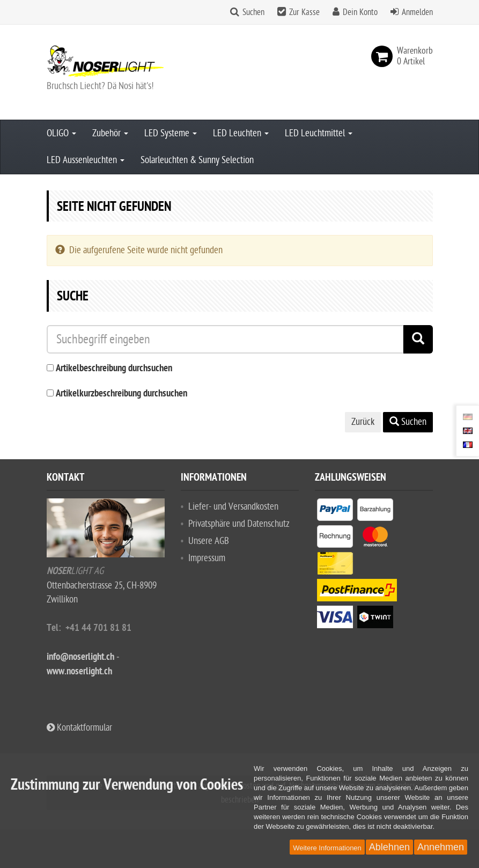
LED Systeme (171, 133)
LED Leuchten (241, 133)
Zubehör (110, 133)
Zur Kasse (304, 12)
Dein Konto (360, 12)
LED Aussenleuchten (86, 160)
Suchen (253, 12)
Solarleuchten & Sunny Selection (197, 160)
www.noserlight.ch (79, 672)
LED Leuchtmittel (319, 133)
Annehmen (441, 847)
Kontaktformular (79, 728)
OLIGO (61, 133)
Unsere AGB (209, 541)
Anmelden (417, 12)
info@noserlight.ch (80, 657)
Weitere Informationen (327, 848)
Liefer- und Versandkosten (233, 507)
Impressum (207, 558)
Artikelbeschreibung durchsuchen (114, 369)
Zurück (363, 422)
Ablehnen (389, 847)
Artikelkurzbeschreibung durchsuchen (121, 394)
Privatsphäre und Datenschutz (239, 524)
